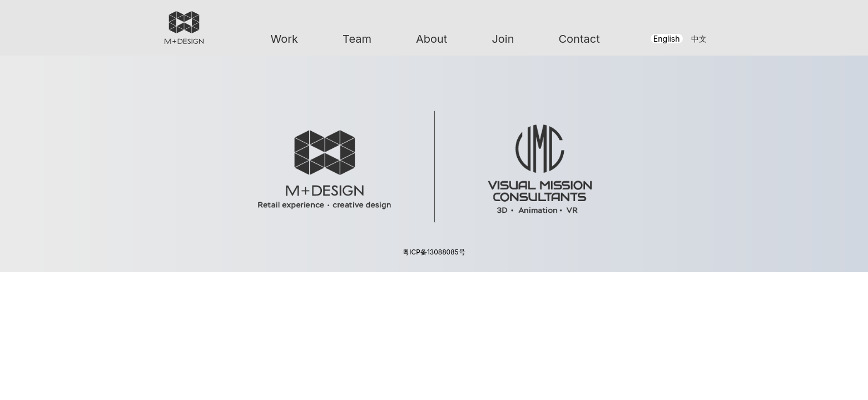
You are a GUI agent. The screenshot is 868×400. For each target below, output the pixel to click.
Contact (579, 39)
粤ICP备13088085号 (434, 252)
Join (503, 39)
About (431, 39)
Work (285, 39)
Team (357, 39)
